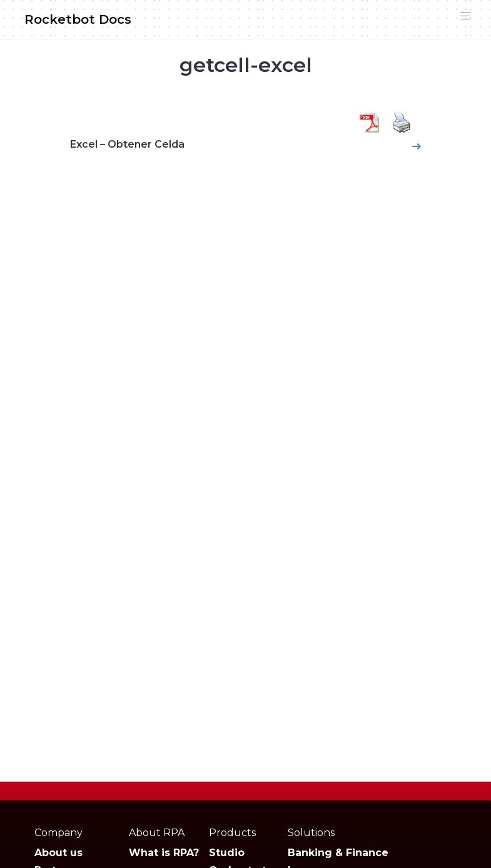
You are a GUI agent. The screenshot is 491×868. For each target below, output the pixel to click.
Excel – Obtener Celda (127, 144)
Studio (227, 853)
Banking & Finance (338, 853)
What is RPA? (164, 853)
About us (58, 853)
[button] (465, 16)
